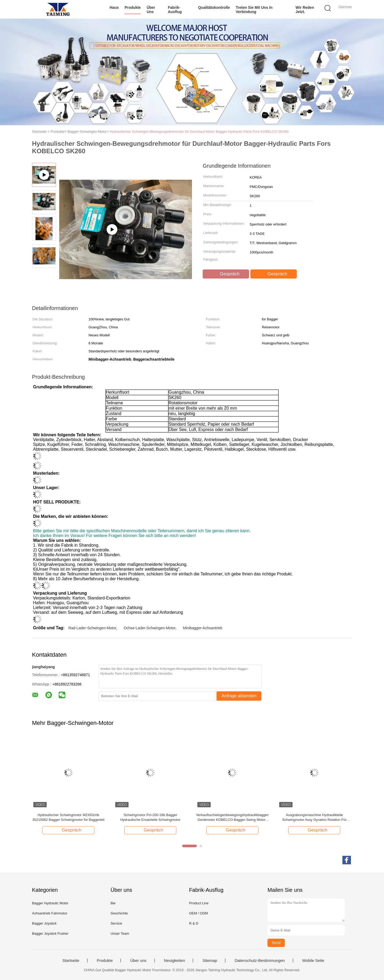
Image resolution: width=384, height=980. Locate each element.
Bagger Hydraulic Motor (50, 903)
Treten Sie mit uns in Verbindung (254, 10)
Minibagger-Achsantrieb (203, 628)
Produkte (133, 7)
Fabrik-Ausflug (175, 10)
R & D (194, 923)
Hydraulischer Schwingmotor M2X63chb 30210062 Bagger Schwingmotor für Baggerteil (68, 817)
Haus (114, 7)
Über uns (151, 10)
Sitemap (210, 961)
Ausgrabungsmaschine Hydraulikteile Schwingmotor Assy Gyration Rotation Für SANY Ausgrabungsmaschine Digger (314, 818)
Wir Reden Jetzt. (305, 10)
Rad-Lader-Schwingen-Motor (92, 628)
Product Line (199, 903)
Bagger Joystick (44, 923)
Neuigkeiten (175, 961)
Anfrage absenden (239, 696)
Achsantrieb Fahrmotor (50, 913)
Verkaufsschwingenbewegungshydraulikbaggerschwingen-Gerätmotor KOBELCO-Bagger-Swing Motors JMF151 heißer (232, 818)
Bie (113, 903)
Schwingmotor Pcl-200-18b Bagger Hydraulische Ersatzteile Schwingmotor (150, 817)
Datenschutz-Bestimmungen (260, 961)
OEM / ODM (199, 913)
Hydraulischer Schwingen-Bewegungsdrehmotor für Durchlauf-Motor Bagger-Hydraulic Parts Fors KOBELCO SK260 (199, 132)
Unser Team (120, 933)
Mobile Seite (313, 961)
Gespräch (226, 274)
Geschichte (119, 913)
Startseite (71, 961)
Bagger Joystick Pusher (50, 933)
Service (116, 923)
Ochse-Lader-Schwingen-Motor (150, 628)
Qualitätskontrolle (214, 7)
